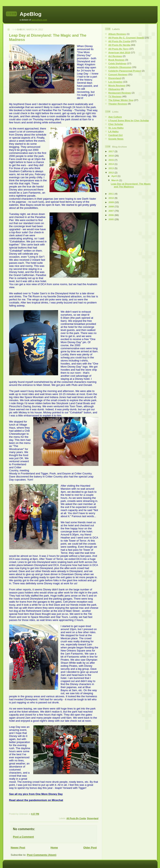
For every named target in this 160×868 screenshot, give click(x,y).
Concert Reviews (118, 74)
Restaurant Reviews (120, 93)
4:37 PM (35, 814)
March (115, 180)
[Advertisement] (117, 287)
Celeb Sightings (117, 63)
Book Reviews (116, 60)
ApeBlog (31, 14)
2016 (112, 156)
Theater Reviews (118, 104)
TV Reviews (115, 96)
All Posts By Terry (119, 49)
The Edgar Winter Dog (121, 100)
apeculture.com (39, 20)
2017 (112, 151)
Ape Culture (115, 117)
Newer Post (18, 848)
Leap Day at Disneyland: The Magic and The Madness (131, 185)
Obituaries (114, 89)
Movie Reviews (117, 85)
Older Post (90, 848)
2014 (112, 164)
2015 (112, 160)
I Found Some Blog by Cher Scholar (129, 120)
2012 (112, 172)
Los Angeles (115, 82)
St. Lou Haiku (116, 128)
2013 (112, 168)
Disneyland (93, 818)
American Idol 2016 (119, 52)
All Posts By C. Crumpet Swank (126, 38)
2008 (112, 206)
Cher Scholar (116, 124)
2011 (112, 194)
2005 (112, 219)
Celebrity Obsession (120, 67)
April (115, 176)
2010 (112, 198)
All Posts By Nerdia (119, 45)
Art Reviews (115, 56)
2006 (112, 215)
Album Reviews (117, 34)
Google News (116, 139)
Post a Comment (24, 837)
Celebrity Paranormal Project (125, 71)
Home (54, 848)
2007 (112, 211)
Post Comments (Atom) (42, 855)
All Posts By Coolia (76, 818)
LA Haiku (114, 131)
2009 (112, 202)
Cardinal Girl (116, 135)
